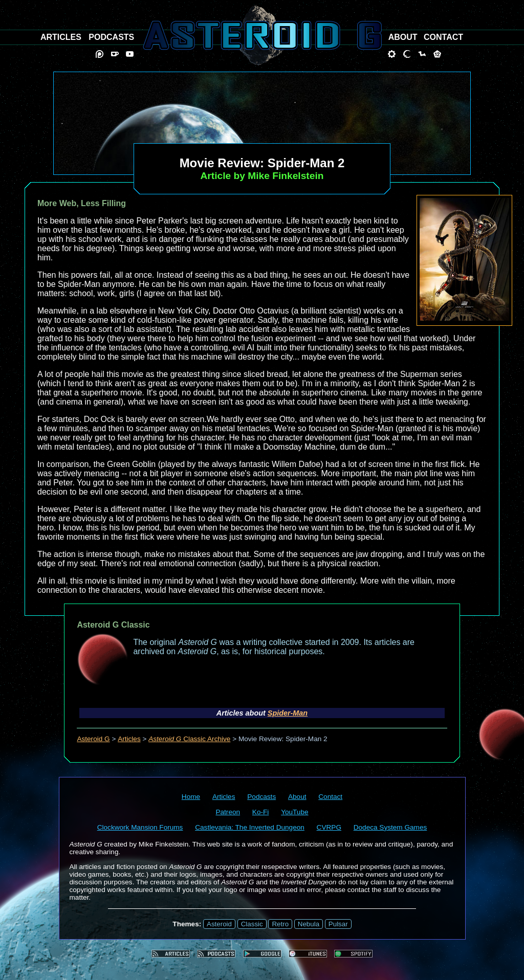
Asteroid (219, 924)
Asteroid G (93, 739)
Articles (129, 739)
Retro (280, 924)
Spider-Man (288, 713)
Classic (252, 924)
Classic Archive (189, 739)
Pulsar (338, 924)
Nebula (309, 924)
